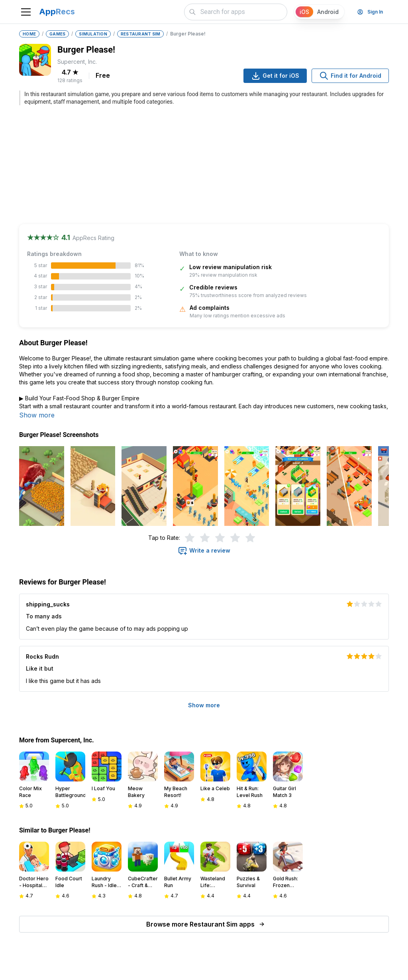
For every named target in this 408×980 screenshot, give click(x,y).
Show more (37, 415)
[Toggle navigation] (26, 12)
